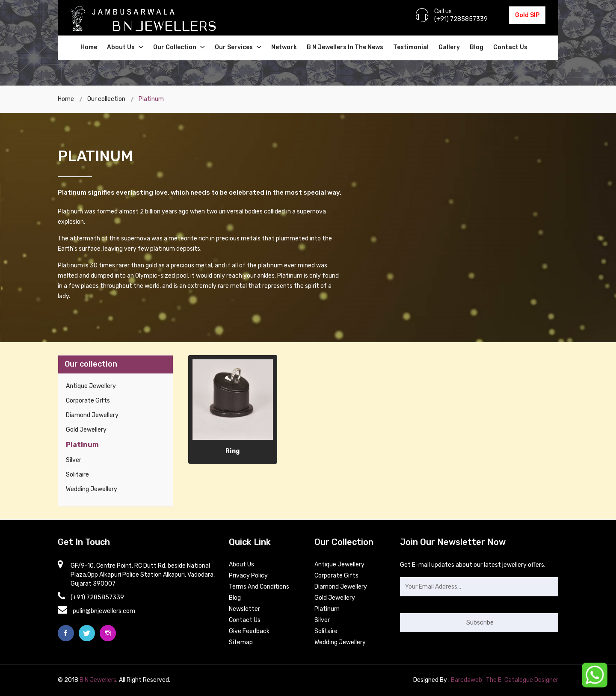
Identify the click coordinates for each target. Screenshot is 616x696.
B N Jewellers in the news (345, 47)
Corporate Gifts (88, 401)
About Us (125, 47)
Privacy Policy (248, 576)
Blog (477, 47)
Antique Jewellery (91, 386)
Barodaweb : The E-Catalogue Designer (505, 680)
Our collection (106, 99)
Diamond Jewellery (92, 415)
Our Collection (179, 47)
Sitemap (241, 642)
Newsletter (244, 609)
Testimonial (411, 47)
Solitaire (77, 475)
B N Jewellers (98, 680)
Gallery (449, 47)
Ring (233, 451)
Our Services (238, 47)
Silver (74, 460)
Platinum (82, 445)
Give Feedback (249, 631)
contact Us (245, 620)
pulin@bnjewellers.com (104, 611)
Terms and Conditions (259, 587)
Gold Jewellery (86, 430)
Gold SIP (527, 15)
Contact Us (510, 47)
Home (89, 47)
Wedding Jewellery (92, 489)
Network (284, 47)
